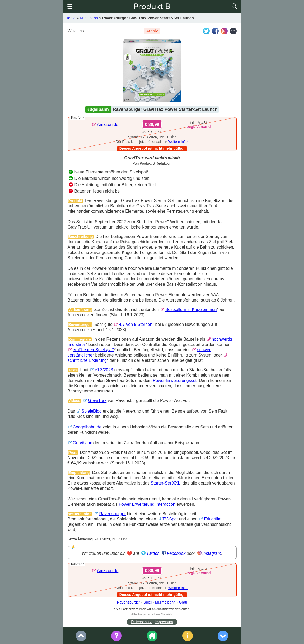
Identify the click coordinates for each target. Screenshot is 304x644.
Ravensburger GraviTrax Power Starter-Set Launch (148, 18)
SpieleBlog (92, 411)
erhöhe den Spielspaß (94, 350)
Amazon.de (108, 124)
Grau (183, 602)
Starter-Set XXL (165, 483)
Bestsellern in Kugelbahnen (191, 310)
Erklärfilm (213, 519)
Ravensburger (113, 514)
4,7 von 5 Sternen (135, 324)
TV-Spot (170, 519)
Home (71, 18)
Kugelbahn (89, 18)
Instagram (212, 553)
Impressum (164, 622)
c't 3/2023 (104, 370)
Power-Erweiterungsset (175, 380)
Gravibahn (83, 443)
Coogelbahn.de (87, 427)
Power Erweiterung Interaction (147, 504)
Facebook (176, 553)
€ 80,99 (152, 124)
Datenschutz (141, 622)
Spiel (148, 602)
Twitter (152, 553)
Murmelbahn (165, 602)
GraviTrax (97, 401)
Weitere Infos (178, 142)
